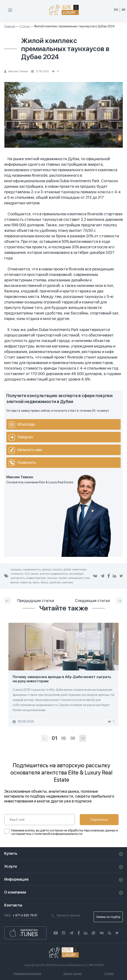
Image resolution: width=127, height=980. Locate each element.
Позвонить (22, 463)
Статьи (25, 26)
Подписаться (99, 820)
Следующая (99, 601)
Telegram (21, 437)
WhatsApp (22, 425)
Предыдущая (29, 601)
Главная (10, 26)
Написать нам (25, 450)
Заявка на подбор (108, 917)
